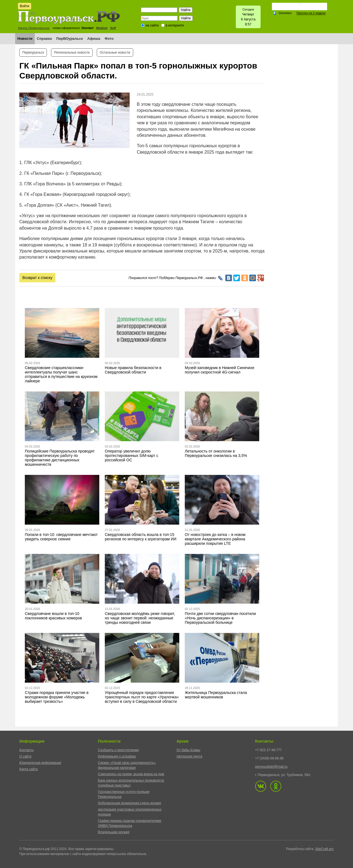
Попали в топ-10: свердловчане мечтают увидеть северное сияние (61, 537)
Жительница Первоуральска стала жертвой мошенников (216, 695)
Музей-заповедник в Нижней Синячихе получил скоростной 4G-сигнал (220, 370)
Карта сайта (29, 769)
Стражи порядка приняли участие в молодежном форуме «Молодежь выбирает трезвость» (57, 697)
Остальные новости (115, 52)
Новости (25, 39)
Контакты (26, 750)
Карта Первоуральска (34, 28)
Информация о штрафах (117, 756)
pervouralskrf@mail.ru (271, 767)
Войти (25, 6)
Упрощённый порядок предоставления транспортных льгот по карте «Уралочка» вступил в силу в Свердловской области (142, 697)
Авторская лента (189, 756)
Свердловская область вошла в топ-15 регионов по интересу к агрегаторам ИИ (141, 537)
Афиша (94, 39)
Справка (44, 39)
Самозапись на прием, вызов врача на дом (131, 774)
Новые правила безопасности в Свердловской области (133, 370)
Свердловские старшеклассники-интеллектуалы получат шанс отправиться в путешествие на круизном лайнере (61, 374)
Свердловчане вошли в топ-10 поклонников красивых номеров (53, 616)
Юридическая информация (40, 763)
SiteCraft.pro (324, 849)
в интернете (175, 25)
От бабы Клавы (188, 750)
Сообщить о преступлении (118, 750)
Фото (109, 39)
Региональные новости (72, 52)
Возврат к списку (37, 278)
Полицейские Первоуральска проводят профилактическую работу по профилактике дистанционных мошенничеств (60, 458)
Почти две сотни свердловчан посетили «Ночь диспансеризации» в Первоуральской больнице (220, 618)
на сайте (152, 25)
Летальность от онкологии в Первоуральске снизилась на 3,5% (216, 453)
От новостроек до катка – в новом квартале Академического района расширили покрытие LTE (215, 539)
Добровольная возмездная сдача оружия (129, 803)
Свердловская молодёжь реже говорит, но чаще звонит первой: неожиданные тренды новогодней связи (140, 618)
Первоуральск (33, 52)
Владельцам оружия (114, 832)
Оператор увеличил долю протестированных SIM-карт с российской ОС (132, 456)
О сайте (25, 756)
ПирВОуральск (70, 39)
